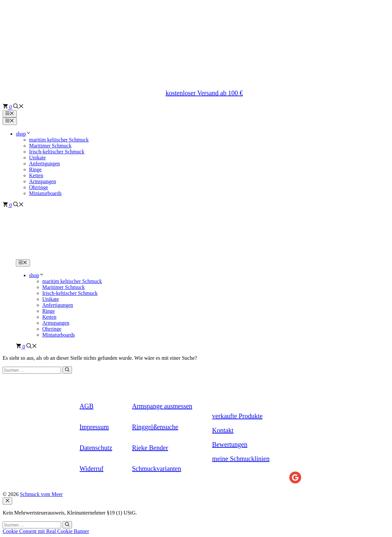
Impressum (94, 427)
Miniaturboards (45, 193)
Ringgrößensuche (155, 427)
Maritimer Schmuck (50, 146)
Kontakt (223, 430)
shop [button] (23, 134)
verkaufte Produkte (237, 416)
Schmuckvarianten (157, 469)
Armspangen (43, 181)
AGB (87, 406)
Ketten (36, 175)
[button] (18, 107)
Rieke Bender (150, 448)
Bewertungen (230, 444)
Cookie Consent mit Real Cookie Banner (46, 531)
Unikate (37, 158)
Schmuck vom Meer (41, 494)
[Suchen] (67, 370)
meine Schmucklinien (241, 459)
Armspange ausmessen (162, 406)
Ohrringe (39, 187)
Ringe (35, 169)
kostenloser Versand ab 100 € (204, 93)
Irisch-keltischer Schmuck (57, 152)
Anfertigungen (44, 164)
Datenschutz (96, 448)
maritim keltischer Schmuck (59, 140)
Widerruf (92, 469)
